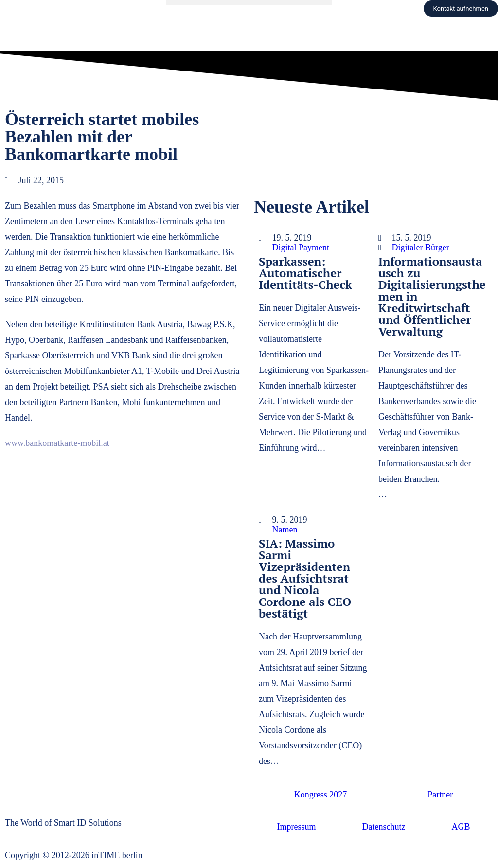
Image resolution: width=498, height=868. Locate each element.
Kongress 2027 (321, 795)
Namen (285, 530)
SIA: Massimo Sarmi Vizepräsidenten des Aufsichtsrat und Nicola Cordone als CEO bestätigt (305, 578)
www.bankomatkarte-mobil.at (57, 443)
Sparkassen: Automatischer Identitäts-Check (305, 273)
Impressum (297, 827)
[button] (249, 3)
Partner (440, 795)
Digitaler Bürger (421, 248)
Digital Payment (301, 248)
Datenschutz (384, 827)
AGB (461, 827)
